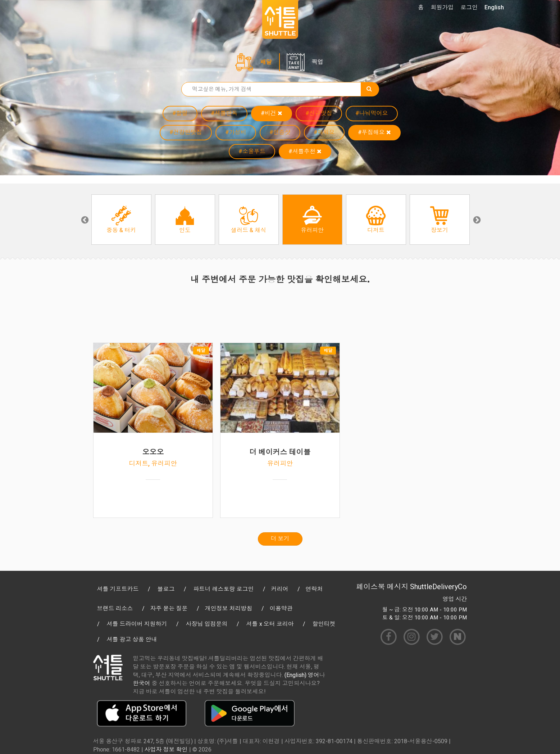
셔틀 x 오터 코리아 (270, 624)
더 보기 (280, 539)
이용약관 (281, 608)
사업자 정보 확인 (166, 750)
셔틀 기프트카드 (118, 589)
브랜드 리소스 (115, 608)
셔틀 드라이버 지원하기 (137, 624)
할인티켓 (324, 624)
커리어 (280, 589)
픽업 (318, 62)
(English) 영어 (302, 675)
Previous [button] (84, 220)
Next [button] (476, 220)
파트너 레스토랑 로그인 (224, 589)
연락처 (314, 589)
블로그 (166, 589)
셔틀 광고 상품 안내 (132, 639)
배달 (266, 62)
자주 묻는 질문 (169, 608)
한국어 (142, 683)
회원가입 (442, 7)
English (494, 7)
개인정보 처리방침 (229, 608)
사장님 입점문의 (207, 624)
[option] (121, 220)
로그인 (469, 7)
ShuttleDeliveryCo (438, 587)
